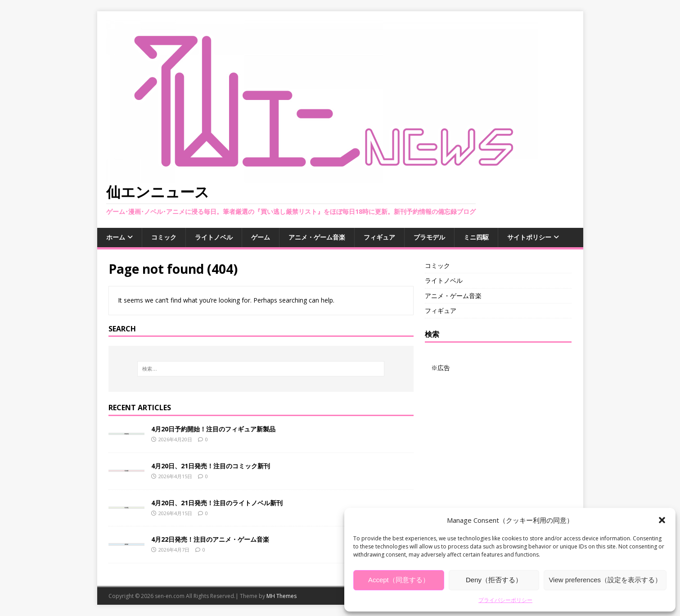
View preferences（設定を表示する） (605, 580)
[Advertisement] (498, 430)
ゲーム (261, 237)
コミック (164, 237)
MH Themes (281, 596)
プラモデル (429, 237)
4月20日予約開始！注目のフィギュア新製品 (213, 429)
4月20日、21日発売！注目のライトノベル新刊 (217, 503)
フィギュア (379, 237)
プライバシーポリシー (505, 600)
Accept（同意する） (399, 580)
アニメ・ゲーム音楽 (317, 237)
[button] (662, 520)
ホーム (116, 237)
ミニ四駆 (476, 237)
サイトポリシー (529, 237)
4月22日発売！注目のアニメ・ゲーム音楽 (210, 539)
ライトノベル (214, 237)
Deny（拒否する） (494, 580)
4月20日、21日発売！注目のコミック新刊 (211, 466)
